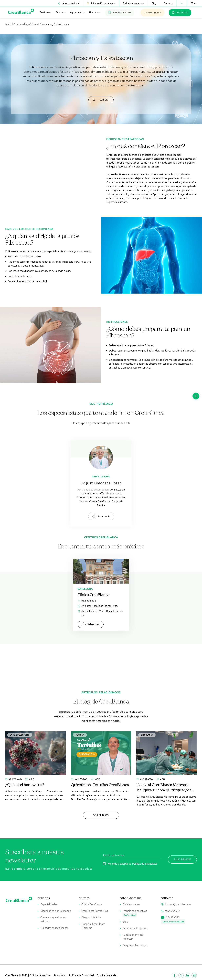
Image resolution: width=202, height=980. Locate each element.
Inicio (8, 24)
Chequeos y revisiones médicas (53, 919)
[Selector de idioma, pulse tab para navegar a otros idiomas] (192, 3)
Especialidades (49, 904)
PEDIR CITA (180, 12)
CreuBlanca (147, 735)
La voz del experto (20, 735)
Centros (61, 12)
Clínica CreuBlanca (92, 904)
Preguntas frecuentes (135, 945)
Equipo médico (78, 12)
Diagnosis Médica (91, 917)
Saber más (101, 516)
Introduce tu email (114, 855)
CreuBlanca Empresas (135, 928)
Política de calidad (107, 975)
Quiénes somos (131, 904)
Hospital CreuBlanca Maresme (93, 926)
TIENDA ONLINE (152, 13)
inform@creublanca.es (178, 904)
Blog (154, 3)
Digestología (101, 476)
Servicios (46, 12)
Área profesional (69, 3)
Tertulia (80, 735)
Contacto (168, 3)
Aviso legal (60, 975)
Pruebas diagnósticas (26, 24)
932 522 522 (87, 601)
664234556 (173, 917)
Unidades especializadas (54, 928)
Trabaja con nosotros (134, 3)
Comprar (101, 100)
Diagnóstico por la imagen (56, 911)
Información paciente (101, 3)
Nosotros (95, 12)
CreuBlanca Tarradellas (95, 911)
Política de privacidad (145, 864)
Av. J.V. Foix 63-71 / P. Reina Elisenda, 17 (101, 613)
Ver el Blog (101, 815)
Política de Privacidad (81, 975)
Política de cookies (40, 975)
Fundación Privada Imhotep (133, 937)
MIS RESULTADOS (120, 12)
